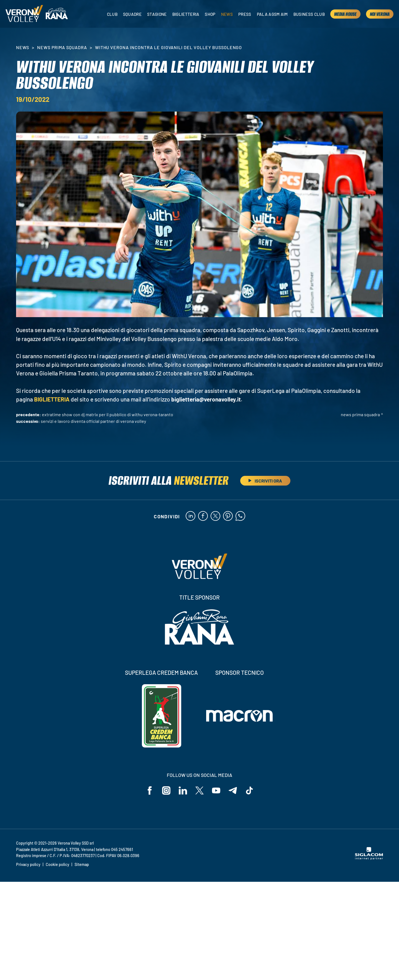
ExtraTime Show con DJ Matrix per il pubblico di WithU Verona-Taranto (108, 414)
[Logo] (24, 14)
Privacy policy (28, 864)
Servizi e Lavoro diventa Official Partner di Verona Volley (93, 421)
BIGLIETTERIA (52, 399)
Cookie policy (57, 864)
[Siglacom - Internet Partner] (369, 858)
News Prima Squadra (62, 47)
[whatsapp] (240, 516)
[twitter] (215, 516)
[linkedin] (190, 516)
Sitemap (82, 864)
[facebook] (203, 516)
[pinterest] (228, 516)
